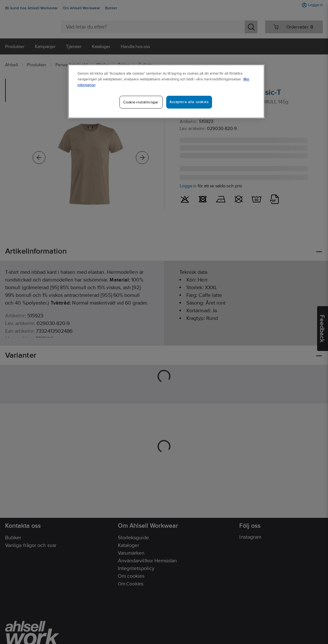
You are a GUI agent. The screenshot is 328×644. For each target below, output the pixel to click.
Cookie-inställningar (141, 102)
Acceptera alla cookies (189, 102)
